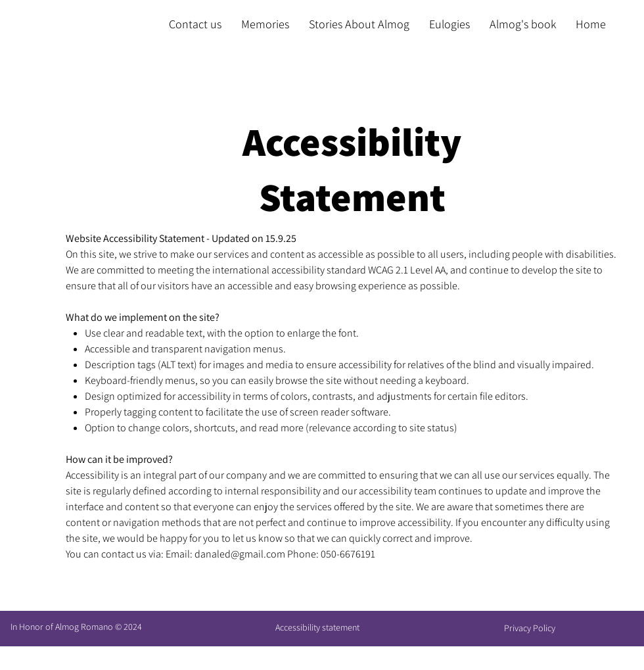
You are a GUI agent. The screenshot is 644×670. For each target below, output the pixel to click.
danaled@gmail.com (240, 554)
